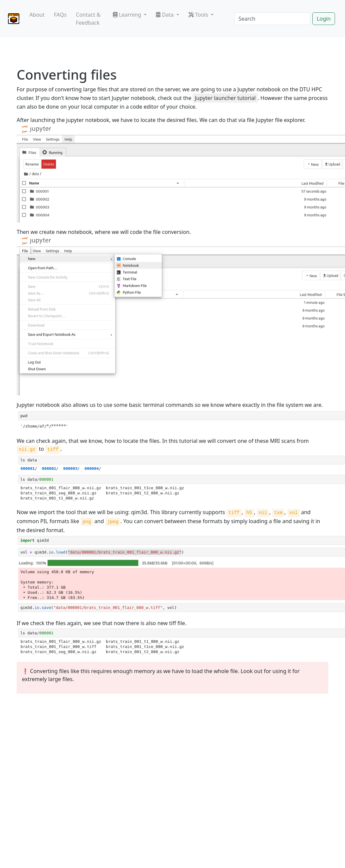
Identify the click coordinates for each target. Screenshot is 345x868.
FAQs (60, 15)
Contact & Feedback (88, 19)
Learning (128, 15)
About (37, 15)
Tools (199, 15)
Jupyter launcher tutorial (225, 98)
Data (166, 15)
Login (324, 19)
